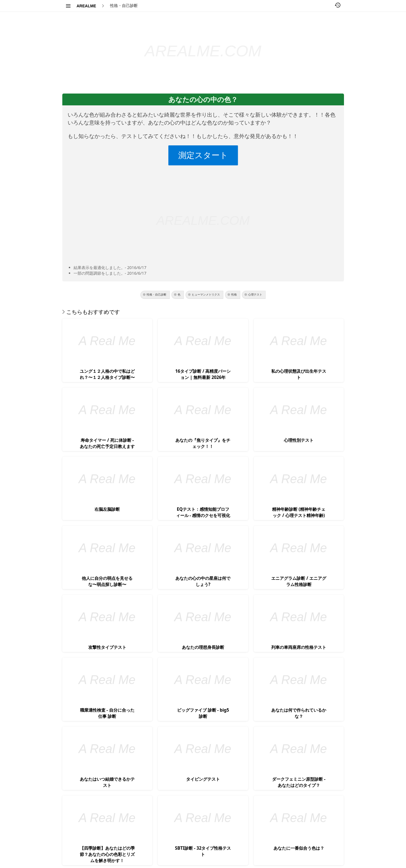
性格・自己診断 (124, 6)
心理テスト (255, 295)
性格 (234, 295)
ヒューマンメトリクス (206, 295)
